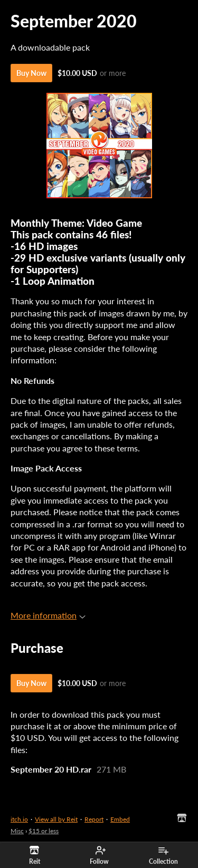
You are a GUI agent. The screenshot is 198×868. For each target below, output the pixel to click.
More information (48, 615)
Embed (120, 819)
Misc (17, 831)
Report (94, 819)
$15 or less (44, 831)
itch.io (19, 819)
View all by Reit (56, 819)
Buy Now (31, 73)
